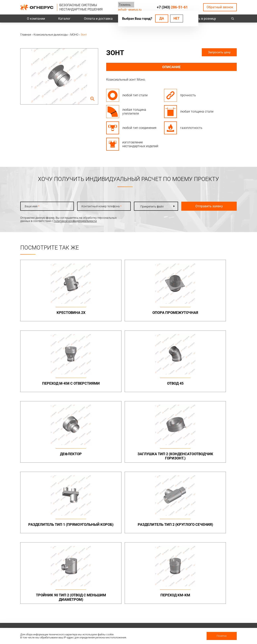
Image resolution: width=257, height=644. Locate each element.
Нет (176, 18)
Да (162, 18)
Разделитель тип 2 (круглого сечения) (211, 388)
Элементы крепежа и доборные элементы (90, 523)
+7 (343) (172, 7)
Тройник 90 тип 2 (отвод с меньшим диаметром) (46, 462)
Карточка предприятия (174, 616)
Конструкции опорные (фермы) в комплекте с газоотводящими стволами (216, 533)
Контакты (208, 590)
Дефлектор (46, 385)
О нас (163, 595)
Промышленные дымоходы (87, 509)
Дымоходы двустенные (91, 517)
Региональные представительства (214, 602)
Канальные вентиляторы (93, 557)
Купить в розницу (203, 19)
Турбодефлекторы (130, 551)
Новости (165, 621)
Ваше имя (32, 206)
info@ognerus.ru (130, 10)
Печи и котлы (168, 551)
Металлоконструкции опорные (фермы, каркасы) (215, 511)
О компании (36, 19)
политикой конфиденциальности (75, 221)
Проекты (82, 595)
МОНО (163, 514)
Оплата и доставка (98, 19)
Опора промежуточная (101, 315)
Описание (172, 67)
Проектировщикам (130, 595)
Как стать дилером (172, 610)
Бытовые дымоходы (131, 508)
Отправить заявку (203, 206)
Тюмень (124, 5)
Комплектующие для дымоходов (131, 531)
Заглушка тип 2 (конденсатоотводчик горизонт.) (101, 390)
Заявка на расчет (129, 605)
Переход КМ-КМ (101, 458)
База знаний (126, 590)
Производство (211, 595)
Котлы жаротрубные (173, 557)
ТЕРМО (164, 518)
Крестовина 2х (46, 313)
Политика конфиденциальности (41, 602)
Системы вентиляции (90, 551)
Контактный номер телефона (97, 206)
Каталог (64, 19)
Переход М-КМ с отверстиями (156, 315)
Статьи (164, 626)
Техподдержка (127, 600)
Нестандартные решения (217, 542)
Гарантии (166, 605)
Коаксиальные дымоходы (177, 508)
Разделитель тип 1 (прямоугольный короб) (156, 390)
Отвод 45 (211, 313)
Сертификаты (168, 600)
